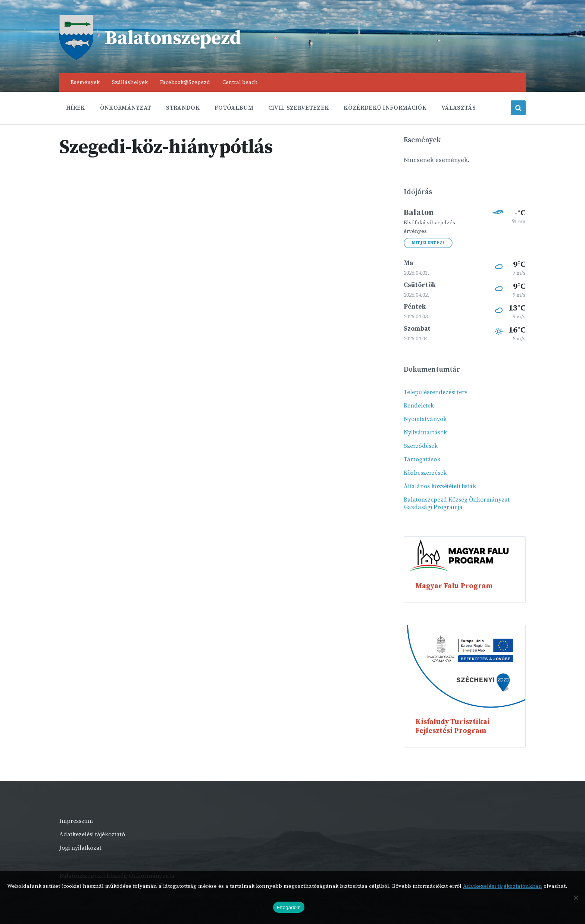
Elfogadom (289, 907)
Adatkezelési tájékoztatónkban (503, 886)
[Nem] (576, 898)
